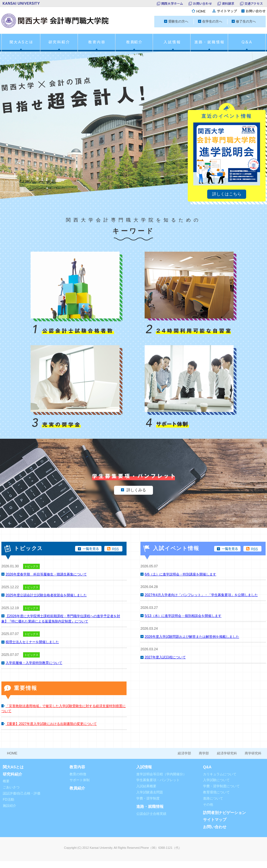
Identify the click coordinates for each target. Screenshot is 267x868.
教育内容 (77, 767)
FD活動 (8, 800)
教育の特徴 (78, 774)
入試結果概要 (146, 786)
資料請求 (228, 3)
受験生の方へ (178, 21)
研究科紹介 (13, 774)
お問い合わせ (202, 3)
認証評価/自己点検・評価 (22, 793)
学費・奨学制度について (221, 786)
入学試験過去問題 (150, 792)
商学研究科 (253, 753)
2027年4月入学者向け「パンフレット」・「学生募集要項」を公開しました (201, 595)
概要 (6, 781)
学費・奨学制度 (148, 798)
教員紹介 (77, 788)
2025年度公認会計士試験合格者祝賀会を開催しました (46, 595)
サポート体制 (80, 780)
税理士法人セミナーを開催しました (32, 642)
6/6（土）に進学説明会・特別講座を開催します (180, 574)
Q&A (207, 767)
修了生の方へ (246, 21)
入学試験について (216, 780)
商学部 (204, 753)
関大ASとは (13, 767)
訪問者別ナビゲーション (224, 813)
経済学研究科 (227, 753)
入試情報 (144, 767)
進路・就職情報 (150, 807)
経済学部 (184, 753)
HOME (12, 753)
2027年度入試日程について (165, 657)
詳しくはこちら (227, 194)
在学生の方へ (212, 21)
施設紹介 (9, 806)
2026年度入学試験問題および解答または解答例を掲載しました (192, 637)
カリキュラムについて (220, 774)
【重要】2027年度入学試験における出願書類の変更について (51, 724)
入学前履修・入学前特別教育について (34, 663)
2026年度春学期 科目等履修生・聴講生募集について (46, 574)
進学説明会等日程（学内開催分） (161, 774)
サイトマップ (215, 820)
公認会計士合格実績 (151, 814)
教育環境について (216, 792)
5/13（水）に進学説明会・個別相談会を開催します (183, 616)
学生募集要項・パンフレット (158, 780)
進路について (213, 798)
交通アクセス (254, 3)
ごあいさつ (11, 787)
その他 (208, 805)
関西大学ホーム (172, 3)
